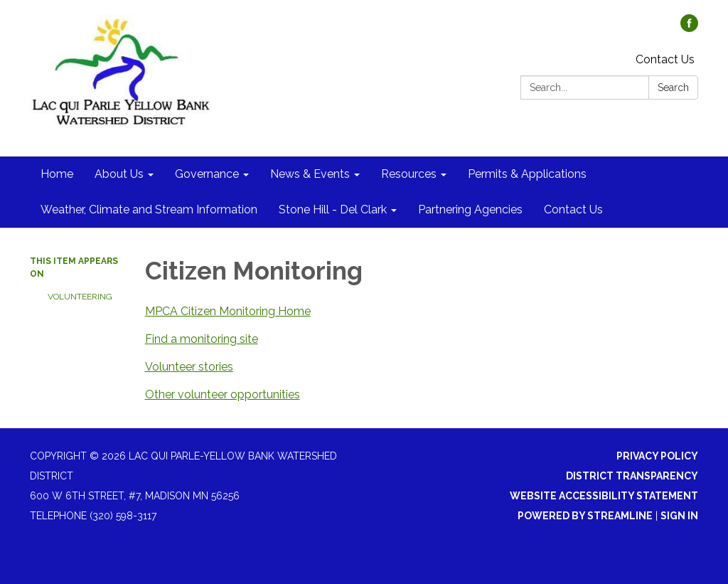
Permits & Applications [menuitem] (527, 174)
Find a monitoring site (202, 339)
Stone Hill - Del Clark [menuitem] (333, 209)
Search (673, 87)
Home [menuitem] (57, 174)
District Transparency (632, 476)
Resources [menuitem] (409, 174)
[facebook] (689, 28)
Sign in (679, 516)
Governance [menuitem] (207, 174)
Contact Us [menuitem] (573, 209)
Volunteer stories (189, 367)
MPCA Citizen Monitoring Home (228, 311)
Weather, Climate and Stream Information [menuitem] (149, 209)
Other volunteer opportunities (223, 394)
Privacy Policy (657, 456)
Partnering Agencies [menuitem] (470, 209)
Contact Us (665, 59)
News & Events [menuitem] (310, 174)
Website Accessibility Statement (604, 496)
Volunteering (80, 297)
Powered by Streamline (585, 516)
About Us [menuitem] (119, 174)
